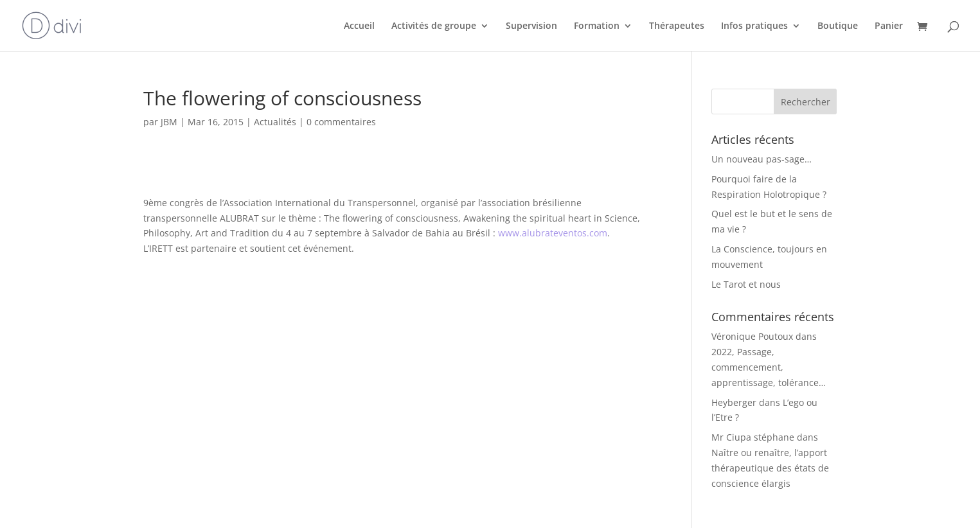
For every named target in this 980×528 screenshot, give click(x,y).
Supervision (531, 26)
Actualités (275, 122)
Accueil (359, 26)
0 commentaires (341, 122)
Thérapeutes (677, 26)
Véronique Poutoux (752, 336)
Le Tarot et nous (746, 284)
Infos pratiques (754, 26)
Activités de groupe (434, 26)
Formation (597, 26)
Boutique (838, 26)
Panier (889, 26)
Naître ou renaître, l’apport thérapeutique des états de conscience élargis (770, 468)
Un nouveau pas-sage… (762, 159)
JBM (169, 122)
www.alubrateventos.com (553, 233)
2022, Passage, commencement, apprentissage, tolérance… (769, 367)
